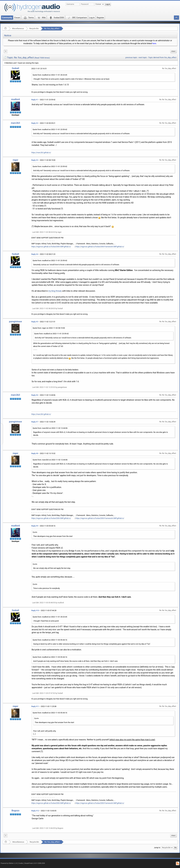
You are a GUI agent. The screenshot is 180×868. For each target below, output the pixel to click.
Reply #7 (35, 422)
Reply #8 (35, 453)
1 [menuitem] (6, 51)
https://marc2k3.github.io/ (41, 153)
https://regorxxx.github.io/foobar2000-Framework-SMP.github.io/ (100, 247)
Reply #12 (35, 811)
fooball (16, 68)
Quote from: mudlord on (50, 75)
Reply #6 (35, 395)
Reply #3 (35, 160)
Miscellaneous (18, 28)
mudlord (16, 99)
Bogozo (15, 811)
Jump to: (157, 848)
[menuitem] (173, 51)
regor (15, 160)
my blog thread (55, 291)
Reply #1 (35, 100)
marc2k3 (15, 123)
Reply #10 (35, 611)
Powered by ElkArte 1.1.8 (9, 863)
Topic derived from (162, 57)
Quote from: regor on (49, 328)
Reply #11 (35, 706)
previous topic (131, 57)
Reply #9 (35, 526)
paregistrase (15, 322)
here (154, 43)
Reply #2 (35, 123)
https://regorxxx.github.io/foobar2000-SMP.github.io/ (51, 247)
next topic (143, 57)
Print (173, 51)
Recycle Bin (34, 28)
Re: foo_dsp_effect (52, 28)
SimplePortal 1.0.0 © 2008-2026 (35, 863)
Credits (21, 863)
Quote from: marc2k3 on (50, 428)
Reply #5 (35, 322)
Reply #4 (35, 254)
